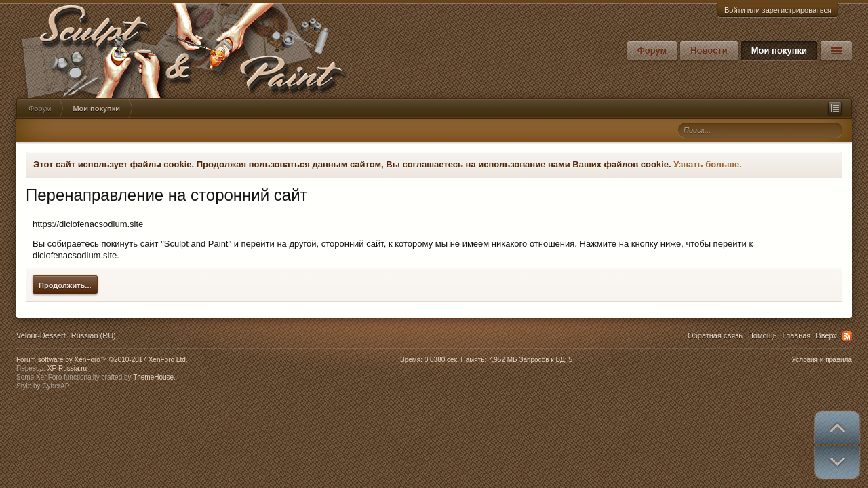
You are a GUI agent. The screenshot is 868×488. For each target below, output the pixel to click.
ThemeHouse (153, 377)
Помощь (763, 335)
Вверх (826, 335)
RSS (847, 336)
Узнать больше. (708, 164)
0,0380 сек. (442, 360)
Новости (709, 50)
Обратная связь (715, 335)
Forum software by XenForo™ (102, 360)
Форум (652, 50)
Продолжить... (65, 285)
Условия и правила (822, 360)
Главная (796, 335)
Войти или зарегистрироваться (778, 10)
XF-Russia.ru (67, 368)
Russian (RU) (94, 335)
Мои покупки (779, 50)
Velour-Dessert (41, 335)
